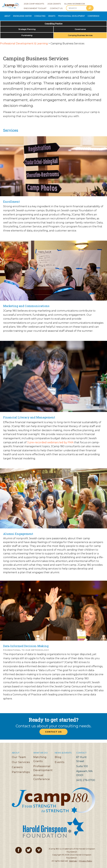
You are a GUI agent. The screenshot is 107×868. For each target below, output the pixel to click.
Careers (17, 765)
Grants (43, 15)
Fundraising (27, 33)
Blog (58, 755)
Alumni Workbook (75, 4)
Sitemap (73, 859)
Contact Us (56, 8)
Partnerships (21, 770)
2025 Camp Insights (34, 4)
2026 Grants (54, 4)
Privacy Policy (86, 859)
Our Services (21, 760)
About (6, 15)
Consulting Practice (53, 21)
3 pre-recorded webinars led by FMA (50, 440)
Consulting (33, 15)
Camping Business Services (80, 33)
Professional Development (59, 15)
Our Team (19, 755)
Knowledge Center (19, 15)
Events (60, 760)
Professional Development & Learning (24, 41)
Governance (80, 27)
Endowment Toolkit (35, 8)
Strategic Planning (27, 27)
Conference (77, 15)
